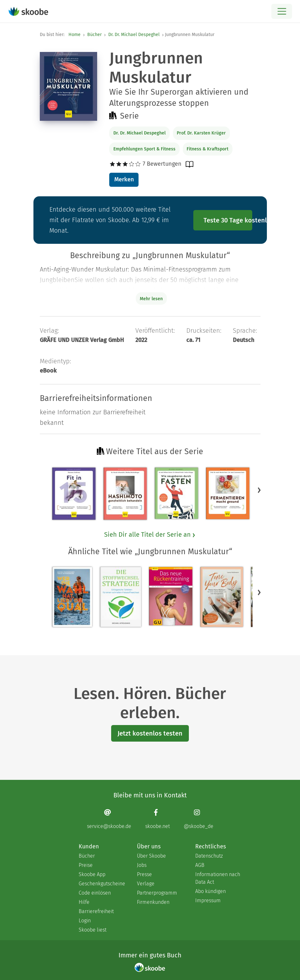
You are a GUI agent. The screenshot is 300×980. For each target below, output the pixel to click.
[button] (259, 490)
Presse (144, 874)
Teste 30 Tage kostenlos (228, 220)
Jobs (142, 865)
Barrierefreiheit (96, 911)
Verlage (146, 884)
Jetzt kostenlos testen (150, 733)
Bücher (94, 35)
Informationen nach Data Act (218, 878)
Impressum (208, 900)
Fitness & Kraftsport (207, 149)
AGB (200, 865)
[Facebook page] (157, 819)
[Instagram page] (199, 819)
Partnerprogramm (157, 893)
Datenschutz (209, 856)
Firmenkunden (153, 902)
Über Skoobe (151, 856)
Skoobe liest (93, 930)
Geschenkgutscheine (101, 884)
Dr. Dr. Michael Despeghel (134, 35)
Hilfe (84, 902)
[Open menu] (282, 11)
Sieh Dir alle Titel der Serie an (150, 534)
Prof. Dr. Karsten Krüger (201, 133)
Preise (86, 865)
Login (85, 921)
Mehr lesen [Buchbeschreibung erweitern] (151, 299)
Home (75, 35)
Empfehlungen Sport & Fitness (144, 149)
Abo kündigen (211, 891)
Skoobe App (92, 874)
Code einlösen (95, 893)
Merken (124, 179)
